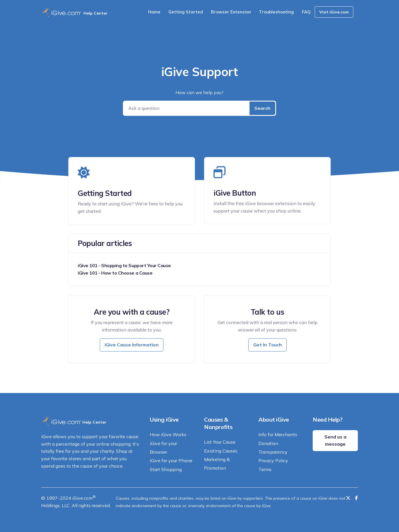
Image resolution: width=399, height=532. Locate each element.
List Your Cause (220, 442)
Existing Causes (221, 451)
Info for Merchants (278, 434)
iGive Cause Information (132, 345)
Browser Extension (231, 12)
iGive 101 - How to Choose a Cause (115, 273)
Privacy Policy (273, 460)
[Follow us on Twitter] (348, 498)
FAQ (306, 12)
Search (262, 108)
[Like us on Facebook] (356, 498)
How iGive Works (168, 434)
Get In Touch (268, 345)
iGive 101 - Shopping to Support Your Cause (124, 265)
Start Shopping (166, 469)
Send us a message (335, 440)
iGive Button (235, 193)
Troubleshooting (276, 12)
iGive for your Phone (171, 460)
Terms (265, 469)
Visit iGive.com (334, 12)
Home (154, 12)
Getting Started (186, 12)
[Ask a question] (187, 108)
